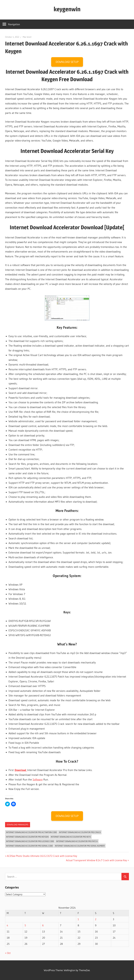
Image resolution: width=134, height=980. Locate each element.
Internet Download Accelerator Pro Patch (77, 841)
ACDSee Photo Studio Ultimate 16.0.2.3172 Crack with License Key (42, 856)
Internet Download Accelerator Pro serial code (29, 846)
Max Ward (27, 37)
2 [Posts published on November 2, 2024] (96, 919)
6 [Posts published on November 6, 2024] (43, 925)
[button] (67, 308)
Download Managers (18, 825)
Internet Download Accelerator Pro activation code (31, 832)
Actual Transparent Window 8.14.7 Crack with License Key (96, 860)
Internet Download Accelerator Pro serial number (80, 846)
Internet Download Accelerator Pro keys (71, 837)
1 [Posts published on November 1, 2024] (78, 919)
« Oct (8, 953)
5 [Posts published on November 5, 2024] (25, 925)
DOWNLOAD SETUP (67, 62)
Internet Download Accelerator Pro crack (80, 832)
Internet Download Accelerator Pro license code (30, 841)
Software (38, 780)
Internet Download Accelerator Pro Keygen (27, 837)
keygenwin (67, 9)
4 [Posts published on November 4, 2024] (7, 925)
